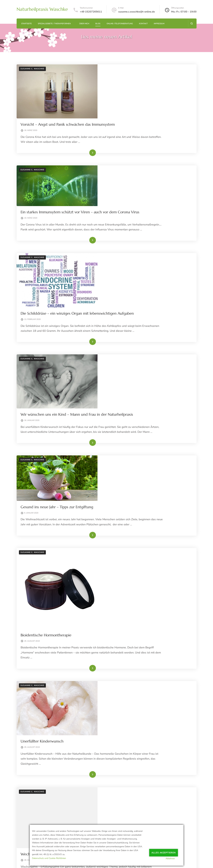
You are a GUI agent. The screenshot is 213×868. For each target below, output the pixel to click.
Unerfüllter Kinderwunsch (125, 487)
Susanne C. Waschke (32, 69)
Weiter (183, 771)
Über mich (84, 24)
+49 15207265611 (91, 12)
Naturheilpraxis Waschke (42, 9)
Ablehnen (173, 858)
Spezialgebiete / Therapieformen (54, 24)
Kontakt (143, 24)
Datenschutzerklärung (29, 862)
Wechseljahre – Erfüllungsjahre (129, 554)
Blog (98, 24)
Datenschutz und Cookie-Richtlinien (49, 858)
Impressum (159, 24)
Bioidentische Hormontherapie (129, 394)
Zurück (30, 771)
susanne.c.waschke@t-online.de (137, 12)
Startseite (26, 24)
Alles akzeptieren (164, 851)
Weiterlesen (142, 118)
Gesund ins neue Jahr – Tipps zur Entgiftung (140, 335)
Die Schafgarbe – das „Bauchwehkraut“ (135, 627)
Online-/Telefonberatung (120, 24)
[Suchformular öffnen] (192, 23)
